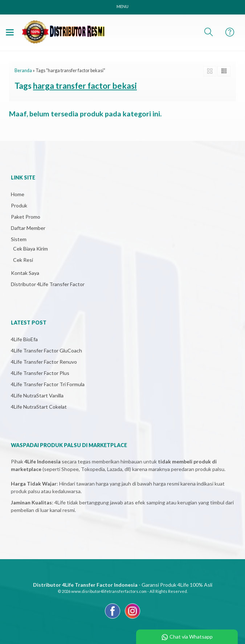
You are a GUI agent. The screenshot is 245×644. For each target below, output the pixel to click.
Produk (19, 205)
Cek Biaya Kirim (30, 249)
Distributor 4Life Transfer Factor (48, 284)
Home (18, 194)
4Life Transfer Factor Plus (40, 373)
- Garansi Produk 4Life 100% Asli (123, 585)
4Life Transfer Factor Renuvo (44, 362)
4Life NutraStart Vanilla (37, 395)
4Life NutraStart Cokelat (39, 407)
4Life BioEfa (24, 339)
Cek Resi (23, 260)
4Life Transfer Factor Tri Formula (48, 384)
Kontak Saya (25, 273)
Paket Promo (26, 217)
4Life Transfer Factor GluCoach (46, 350)
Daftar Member (28, 228)
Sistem (19, 239)
